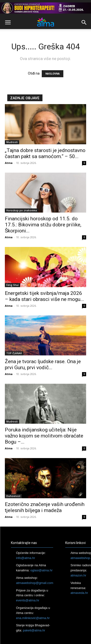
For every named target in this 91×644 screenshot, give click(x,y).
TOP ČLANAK (14, 353)
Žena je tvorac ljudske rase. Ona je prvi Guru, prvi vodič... (43, 364)
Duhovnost (13, 496)
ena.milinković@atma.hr (33, 618)
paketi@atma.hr (34, 630)
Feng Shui (12, 285)
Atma (9, 163)
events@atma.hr (28, 600)
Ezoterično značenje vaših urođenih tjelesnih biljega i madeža (45, 507)
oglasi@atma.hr (41, 570)
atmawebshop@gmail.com (35, 583)
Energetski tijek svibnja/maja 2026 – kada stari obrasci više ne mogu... (44, 296)
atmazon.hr (78, 575)
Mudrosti (12, 142)
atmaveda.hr (79, 593)
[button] (8, 23)
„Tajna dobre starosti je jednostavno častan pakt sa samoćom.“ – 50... (45, 153)
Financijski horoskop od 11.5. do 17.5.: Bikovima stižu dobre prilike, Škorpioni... (43, 225)
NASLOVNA (53, 74)
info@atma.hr (25, 558)
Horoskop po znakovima (22, 210)
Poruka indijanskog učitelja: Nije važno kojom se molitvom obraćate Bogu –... (44, 436)
